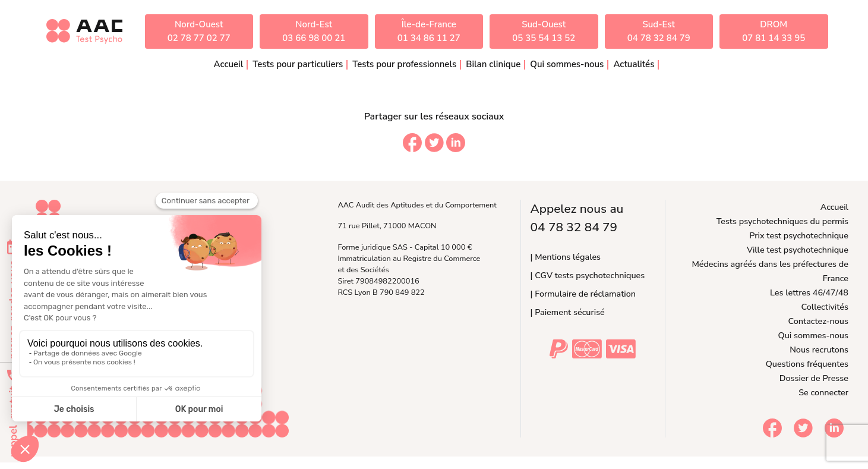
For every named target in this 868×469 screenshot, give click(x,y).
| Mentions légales (566, 257)
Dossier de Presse (814, 378)
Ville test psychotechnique (798, 250)
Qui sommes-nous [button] (567, 64)
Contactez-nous (818, 321)
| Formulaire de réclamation (583, 294)
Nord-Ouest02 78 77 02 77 (199, 31)
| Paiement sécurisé (568, 312)
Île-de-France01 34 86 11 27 (429, 31)
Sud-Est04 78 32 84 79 (659, 31)
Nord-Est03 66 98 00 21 (314, 31)
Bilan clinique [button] (493, 64)
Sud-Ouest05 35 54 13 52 (544, 31)
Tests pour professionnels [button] (404, 64)
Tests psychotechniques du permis (782, 221)
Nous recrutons (819, 350)
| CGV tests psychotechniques (588, 275)
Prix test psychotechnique (799, 235)
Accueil (229, 64)
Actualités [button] (634, 64)
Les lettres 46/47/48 (809, 292)
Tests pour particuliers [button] (298, 64)
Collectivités (825, 307)
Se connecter (823, 392)
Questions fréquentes (807, 364)
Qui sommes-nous (813, 335)
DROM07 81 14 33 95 (774, 31)
